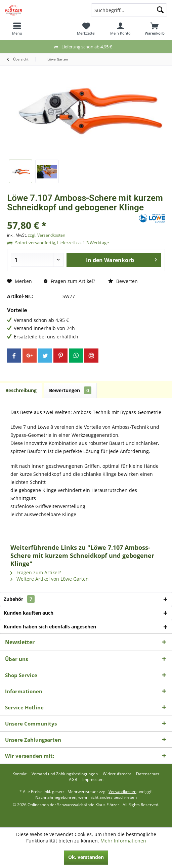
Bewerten (123, 281)
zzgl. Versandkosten (47, 235)
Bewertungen (70, 390)
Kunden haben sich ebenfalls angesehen (50, 627)
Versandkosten (122, 792)
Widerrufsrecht (117, 774)
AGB (73, 780)
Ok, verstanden (86, 857)
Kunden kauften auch (29, 613)
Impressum (93, 780)
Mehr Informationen (123, 841)
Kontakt (19, 774)
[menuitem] (17, 29)
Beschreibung (21, 390)
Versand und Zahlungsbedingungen (65, 774)
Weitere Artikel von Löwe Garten (50, 579)
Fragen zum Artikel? (69, 281)
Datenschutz (148, 774)
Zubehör (19, 599)
